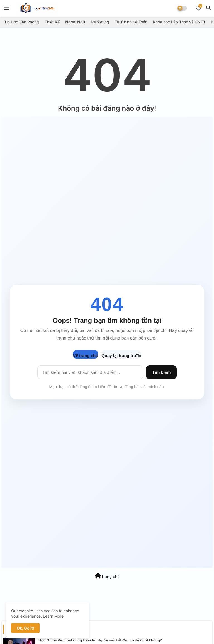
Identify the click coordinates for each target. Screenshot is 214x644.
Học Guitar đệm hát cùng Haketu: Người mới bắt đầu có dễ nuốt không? (100, 640)
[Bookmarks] (198, 8)
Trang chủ (107, 576)
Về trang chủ (86, 356)
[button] (208, 8)
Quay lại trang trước (121, 356)
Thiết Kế (52, 22)
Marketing (100, 22)
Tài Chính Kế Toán (131, 22)
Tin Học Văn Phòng (22, 22)
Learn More (53, 616)
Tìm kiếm (161, 372)
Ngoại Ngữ (75, 22)
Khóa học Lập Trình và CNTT (179, 22)
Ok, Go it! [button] (25, 628)
